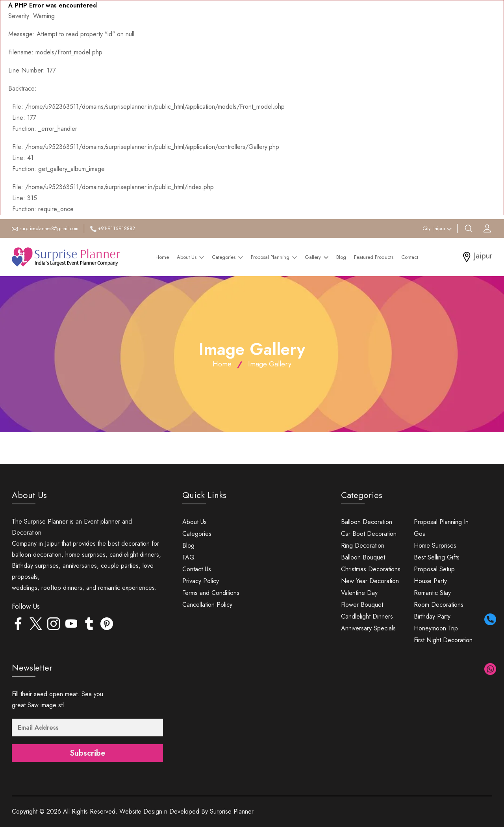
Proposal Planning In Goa (441, 528)
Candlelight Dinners (367, 616)
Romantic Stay (432, 593)
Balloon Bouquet (363, 557)
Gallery (317, 257)
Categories (227, 257)
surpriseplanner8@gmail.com (49, 229)
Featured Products (374, 257)
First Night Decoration (443, 640)
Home (162, 257)
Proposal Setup (434, 569)
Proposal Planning (274, 257)
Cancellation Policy (207, 605)
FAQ (188, 557)
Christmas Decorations (371, 569)
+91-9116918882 (117, 229)
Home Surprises (435, 545)
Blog (341, 257)
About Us (190, 257)
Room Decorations (439, 605)
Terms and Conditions (211, 593)
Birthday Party (432, 616)
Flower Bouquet (362, 605)
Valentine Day (359, 593)
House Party (430, 581)
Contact (410, 257)
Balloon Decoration (367, 522)
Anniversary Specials (368, 628)
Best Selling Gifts (437, 557)
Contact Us (197, 569)
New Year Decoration (370, 581)
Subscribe (87, 753)
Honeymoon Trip (436, 628)
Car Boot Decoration (369, 534)
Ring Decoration (363, 545)
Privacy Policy (201, 581)
